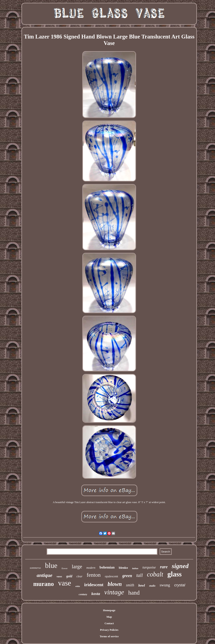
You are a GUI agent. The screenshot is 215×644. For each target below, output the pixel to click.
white (78, 586)
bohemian (107, 567)
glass (174, 574)
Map (109, 617)
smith (130, 585)
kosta (96, 594)
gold (69, 576)
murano (43, 584)
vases (59, 576)
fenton (94, 575)
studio (152, 586)
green (127, 576)
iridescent (94, 585)
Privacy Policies (109, 630)
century (83, 594)
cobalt (155, 574)
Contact (109, 623)
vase (64, 583)
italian (135, 568)
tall (140, 575)
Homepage (109, 610)
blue (51, 565)
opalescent (111, 576)
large (77, 566)
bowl (142, 585)
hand (134, 593)
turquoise (149, 567)
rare (164, 567)
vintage (114, 592)
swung (165, 585)
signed (180, 566)
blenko (123, 568)
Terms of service (109, 636)
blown (115, 584)
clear (79, 576)
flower (65, 568)
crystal (180, 585)
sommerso (35, 568)
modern (91, 568)
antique (45, 575)
